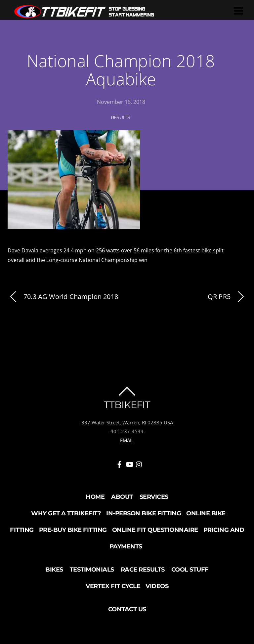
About (122, 497)
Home (95, 497)
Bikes (54, 570)
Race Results (143, 570)
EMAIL (127, 440)
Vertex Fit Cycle (113, 586)
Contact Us (127, 609)
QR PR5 (227, 297)
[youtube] (129, 463)
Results (120, 117)
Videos (157, 586)
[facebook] (119, 463)
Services (154, 497)
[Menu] (238, 10)
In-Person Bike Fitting (144, 513)
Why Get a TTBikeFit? (66, 513)
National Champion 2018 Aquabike (121, 70)
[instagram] (139, 463)
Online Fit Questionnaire (155, 530)
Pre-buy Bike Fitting (73, 530)
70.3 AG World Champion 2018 (63, 297)
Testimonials (92, 570)
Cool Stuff (190, 570)
